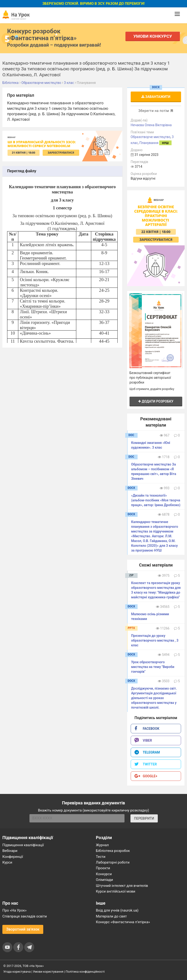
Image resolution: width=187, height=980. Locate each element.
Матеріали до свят (111, 916)
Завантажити (156, 97)
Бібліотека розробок (113, 851)
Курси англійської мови (116, 891)
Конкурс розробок (42, 34)
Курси (7, 862)
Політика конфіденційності (85, 972)
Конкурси (104, 874)
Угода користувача (17, 972)
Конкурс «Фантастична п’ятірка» (123, 922)
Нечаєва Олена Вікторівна (151, 125)
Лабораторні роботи (113, 862)
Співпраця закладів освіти (25, 916)
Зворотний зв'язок (23, 929)
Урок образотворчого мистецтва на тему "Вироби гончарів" (153, 667)
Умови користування (48, 972)
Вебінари (10, 851)
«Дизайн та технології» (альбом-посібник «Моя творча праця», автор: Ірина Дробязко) (156, 500)
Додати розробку (156, 401)
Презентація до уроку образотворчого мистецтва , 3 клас (155, 640)
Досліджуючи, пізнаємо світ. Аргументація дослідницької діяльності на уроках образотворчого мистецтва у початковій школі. (154, 698)
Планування (149, 143)
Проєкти (103, 868)
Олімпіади (105, 880)
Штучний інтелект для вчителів (122, 886)
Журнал (102, 845)
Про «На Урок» (14, 910)
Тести (101, 857)
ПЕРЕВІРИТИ (144, 818)
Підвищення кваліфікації (23, 845)
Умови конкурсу (153, 36)
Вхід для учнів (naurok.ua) (117, 910)
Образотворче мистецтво (151, 137)
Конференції (13, 857)
